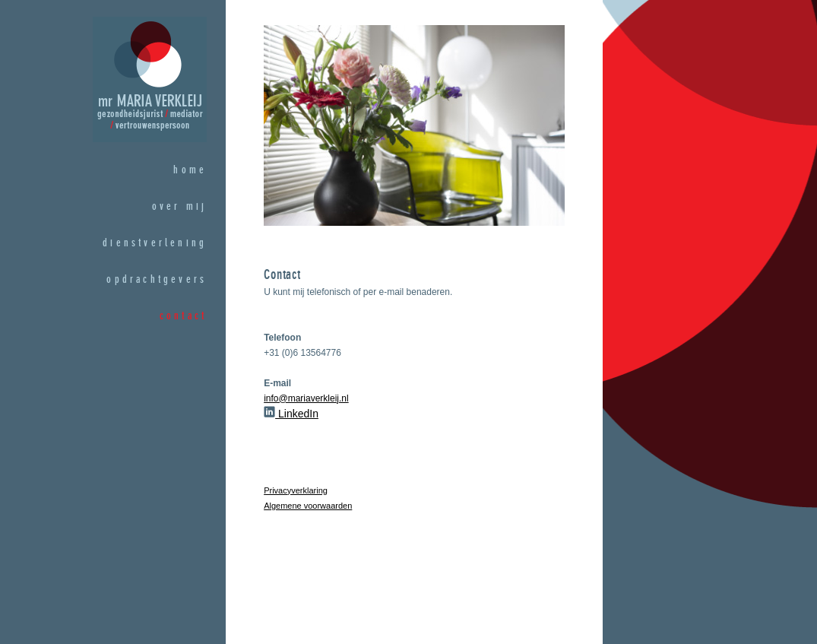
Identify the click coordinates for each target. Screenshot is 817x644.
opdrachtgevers (157, 280)
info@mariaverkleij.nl (306, 398)
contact (183, 316)
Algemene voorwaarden (308, 506)
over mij (180, 207)
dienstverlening (155, 243)
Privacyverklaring (296, 490)
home (190, 170)
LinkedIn (291, 414)
